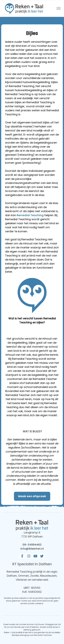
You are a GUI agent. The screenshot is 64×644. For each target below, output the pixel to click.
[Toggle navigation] (59, 8)
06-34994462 (32, 545)
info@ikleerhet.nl (32, 549)
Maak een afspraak (32, 496)
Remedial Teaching (30, 215)
